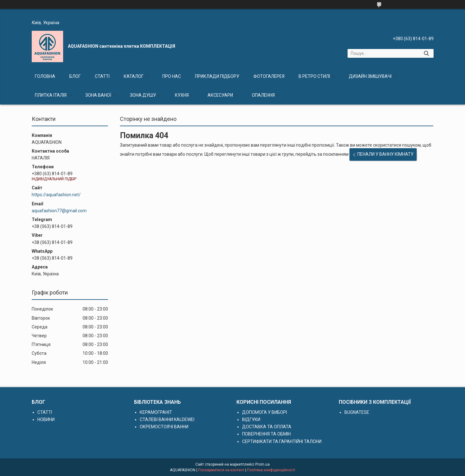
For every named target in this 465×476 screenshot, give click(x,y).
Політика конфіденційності (271, 470)
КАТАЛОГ (134, 76)
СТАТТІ (102, 76)
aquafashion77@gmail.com (59, 211)
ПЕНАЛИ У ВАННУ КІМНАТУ (385, 154)
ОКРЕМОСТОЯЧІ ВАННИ (164, 427)
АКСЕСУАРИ (220, 95)
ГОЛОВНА (45, 76)
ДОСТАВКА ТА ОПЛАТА (267, 427)
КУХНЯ (182, 95)
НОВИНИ (46, 419)
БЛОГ (75, 76)
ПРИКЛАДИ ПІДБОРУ (217, 76)
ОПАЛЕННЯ (263, 95)
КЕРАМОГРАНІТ (156, 412)
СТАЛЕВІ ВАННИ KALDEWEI (167, 419)
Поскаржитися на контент (221, 470)
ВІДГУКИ (251, 419)
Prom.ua (262, 464)
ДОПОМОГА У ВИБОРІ (265, 412)
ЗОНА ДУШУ (143, 95)
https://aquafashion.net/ (56, 195)
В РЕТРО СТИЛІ (314, 76)
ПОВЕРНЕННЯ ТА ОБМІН (266, 434)
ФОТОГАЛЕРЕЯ (269, 76)
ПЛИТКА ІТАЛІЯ (51, 95)
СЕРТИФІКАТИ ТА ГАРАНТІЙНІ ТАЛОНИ (282, 441)
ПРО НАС (172, 76)
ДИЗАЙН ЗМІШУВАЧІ (370, 76)
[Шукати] (427, 53)
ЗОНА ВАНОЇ (98, 95)
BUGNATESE (357, 412)
